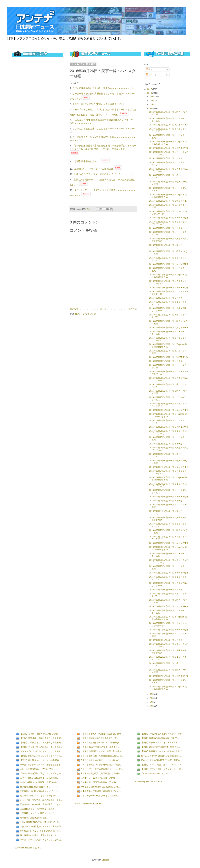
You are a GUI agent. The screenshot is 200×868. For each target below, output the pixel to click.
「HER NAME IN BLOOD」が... (155, 774)
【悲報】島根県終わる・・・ (87, 161)
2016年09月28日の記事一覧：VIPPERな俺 (169, 218)
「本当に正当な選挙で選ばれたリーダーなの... (41, 774)
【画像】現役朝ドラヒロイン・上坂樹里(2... (101, 743)
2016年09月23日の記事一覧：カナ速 (166, 590)
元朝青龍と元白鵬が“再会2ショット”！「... (39, 787)
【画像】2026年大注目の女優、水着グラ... (100, 747)
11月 (152, 101)
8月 (152, 694)
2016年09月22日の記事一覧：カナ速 (166, 640)
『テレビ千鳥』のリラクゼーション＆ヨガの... (102, 765)
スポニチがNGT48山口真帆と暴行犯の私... (100, 796)
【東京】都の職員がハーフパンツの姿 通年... (40, 760)
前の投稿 (133, 309)
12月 (152, 97)
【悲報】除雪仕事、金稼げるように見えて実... (41, 738)
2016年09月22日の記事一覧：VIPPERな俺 (169, 630)
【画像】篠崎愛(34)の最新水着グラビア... (99, 738)
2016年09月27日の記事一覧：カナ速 (166, 298)
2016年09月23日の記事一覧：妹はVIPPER (169, 543)
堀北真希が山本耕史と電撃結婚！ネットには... (41, 835)
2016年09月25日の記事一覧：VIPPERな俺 (169, 427)
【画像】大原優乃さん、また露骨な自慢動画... (41, 743)
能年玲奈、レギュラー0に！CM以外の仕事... (40, 831)
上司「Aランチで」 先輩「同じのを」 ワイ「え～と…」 (101, 174)
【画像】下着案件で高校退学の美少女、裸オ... (102, 734)
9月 (152, 109)
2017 (150, 89)
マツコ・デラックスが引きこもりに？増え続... (41, 840)
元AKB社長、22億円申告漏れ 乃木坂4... (99, 778)
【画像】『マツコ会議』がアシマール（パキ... (162, 765)
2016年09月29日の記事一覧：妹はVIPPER (169, 125)
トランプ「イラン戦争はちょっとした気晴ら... (41, 751)
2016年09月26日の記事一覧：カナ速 (166, 361)
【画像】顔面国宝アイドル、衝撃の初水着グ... (102, 751)
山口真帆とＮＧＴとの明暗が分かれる (37, 809)
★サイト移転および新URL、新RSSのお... (39, 778)
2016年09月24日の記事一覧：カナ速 (166, 501)
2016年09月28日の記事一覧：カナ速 (166, 228)
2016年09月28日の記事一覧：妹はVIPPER (169, 201)
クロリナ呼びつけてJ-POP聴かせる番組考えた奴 (97, 104)
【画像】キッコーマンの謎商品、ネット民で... (41, 747)
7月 (152, 698)
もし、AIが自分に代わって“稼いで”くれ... (39, 769)
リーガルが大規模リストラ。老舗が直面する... (41, 765)
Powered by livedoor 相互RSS (27, 848)
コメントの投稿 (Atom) (86, 314)
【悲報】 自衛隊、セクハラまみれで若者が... (40, 734)
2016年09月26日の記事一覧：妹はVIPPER (169, 328)
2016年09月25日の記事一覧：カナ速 (166, 444)
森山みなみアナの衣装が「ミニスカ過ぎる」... (102, 760)
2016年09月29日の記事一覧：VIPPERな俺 (169, 148)
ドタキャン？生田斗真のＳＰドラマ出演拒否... (41, 827)
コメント (151, 75)
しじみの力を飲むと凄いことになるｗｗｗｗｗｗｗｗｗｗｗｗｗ (104, 129)
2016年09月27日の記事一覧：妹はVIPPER (169, 264)
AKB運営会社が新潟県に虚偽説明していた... (101, 787)
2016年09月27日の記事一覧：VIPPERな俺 (169, 288)
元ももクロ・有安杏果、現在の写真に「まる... (41, 800)
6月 (152, 702)
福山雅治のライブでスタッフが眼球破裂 (93, 169)
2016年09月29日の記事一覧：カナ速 (166, 158)
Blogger (105, 860)
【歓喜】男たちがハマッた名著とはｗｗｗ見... (41, 756)
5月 (152, 706)
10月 (152, 105)
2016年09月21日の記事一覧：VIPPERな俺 (169, 676)
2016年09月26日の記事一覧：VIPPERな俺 (169, 357)
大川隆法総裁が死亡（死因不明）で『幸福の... (102, 774)
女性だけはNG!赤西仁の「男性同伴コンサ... (40, 822)
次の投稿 (74, 309)
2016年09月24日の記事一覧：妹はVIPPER (169, 467)
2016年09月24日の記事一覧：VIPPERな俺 (169, 497)
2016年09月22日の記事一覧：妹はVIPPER (169, 606)
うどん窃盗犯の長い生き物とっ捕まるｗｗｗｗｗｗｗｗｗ (101, 88)
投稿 (149, 70)
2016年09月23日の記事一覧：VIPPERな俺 (169, 573)
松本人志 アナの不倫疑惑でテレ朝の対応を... (161, 756)
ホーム (103, 309)
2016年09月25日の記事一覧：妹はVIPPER (169, 410)
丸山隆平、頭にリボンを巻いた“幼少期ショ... (41, 796)
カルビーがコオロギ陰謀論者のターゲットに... (102, 769)
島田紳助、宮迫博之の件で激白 (34, 818)
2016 (150, 93)
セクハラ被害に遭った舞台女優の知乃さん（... (102, 756)
